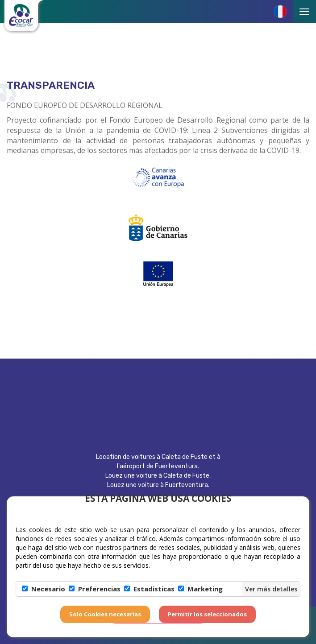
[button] (280, 12)
